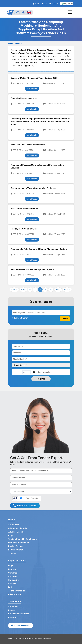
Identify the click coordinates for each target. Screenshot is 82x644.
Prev (23, 290)
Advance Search (16, 532)
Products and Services (19, 614)
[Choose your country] (41, 365)
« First (14, 290)
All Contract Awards (17, 528)
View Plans (13, 573)
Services (12, 584)
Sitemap (12, 553)
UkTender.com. (32, 638)
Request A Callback (25, 506)
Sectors (12, 610)
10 (51, 290)
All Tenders (13, 525)
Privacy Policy (15, 594)
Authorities (13, 607)
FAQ (10, 587)
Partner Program (16, 550)
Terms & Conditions (17, 591)
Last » (67, 290)
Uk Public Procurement (19, 543)
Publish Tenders (16, 546)
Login (45, 4)
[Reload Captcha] (34, 372)
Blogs (11, 535)
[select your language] (67, 4)
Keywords (13, 617)
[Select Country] (41, 491)
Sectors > (18, 43)
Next (58, 290)
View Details (32, 89)
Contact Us (54, 4)
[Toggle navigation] (71, 12)
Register (36, 4)
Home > (11, 43)
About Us (13, 576)
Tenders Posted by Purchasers (22, 539)
